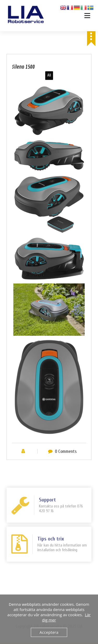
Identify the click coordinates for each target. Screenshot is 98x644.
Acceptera (49, 632)
